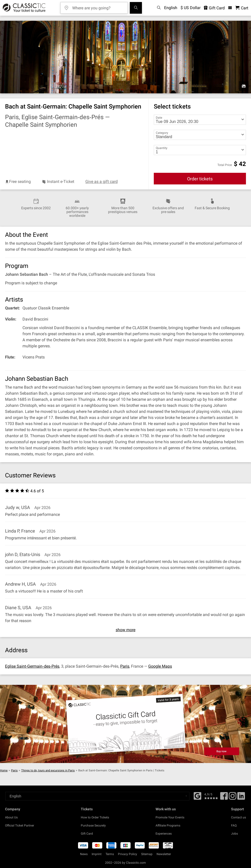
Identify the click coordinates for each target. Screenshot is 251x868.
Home (4, 770)
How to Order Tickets (95, 817)
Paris (125, 666)
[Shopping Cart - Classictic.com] (242, 8)
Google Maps (160, 666)
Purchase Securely (93, 825)
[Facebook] (197, 795)
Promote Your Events (170, 817)
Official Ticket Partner (20, 825)
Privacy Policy (128, 854)
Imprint (97, 854)
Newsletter (164, 854)
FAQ (234, 825)
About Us (11, 817)
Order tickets (200, 179)
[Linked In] (241, 798)
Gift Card (87, 834)
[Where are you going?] (98, 6)
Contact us (239, 817)
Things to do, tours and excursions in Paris (48, 770)
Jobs (234, 834)
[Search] (136, 8)
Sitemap (147, 854)
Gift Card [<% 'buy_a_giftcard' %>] (214, 8)
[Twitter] (233, 798)
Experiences (164, 834)
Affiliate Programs (168, 825)
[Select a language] (97, 796)
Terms (110, 854)
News (84, 854)
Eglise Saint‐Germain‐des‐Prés (32, 666)
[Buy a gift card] (125, 724)
